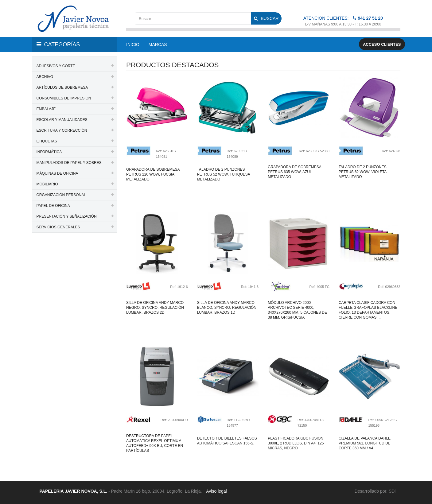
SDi (392, 491)
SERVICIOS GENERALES (58, 227)
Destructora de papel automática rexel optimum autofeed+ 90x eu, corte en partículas (155, 443)
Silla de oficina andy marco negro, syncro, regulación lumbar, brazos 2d (155, 308)
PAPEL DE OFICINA (53, 206)
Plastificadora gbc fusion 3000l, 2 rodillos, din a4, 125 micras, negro (296, 443)
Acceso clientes (382, 44)
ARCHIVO (45, 77)
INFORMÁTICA (49, 152)
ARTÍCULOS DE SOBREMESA (62, 87)
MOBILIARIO (47, 184)
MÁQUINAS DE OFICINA (57, 173)
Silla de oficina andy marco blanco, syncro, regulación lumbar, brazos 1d (227, 308)
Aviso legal (216, 491)
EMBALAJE (46, 109)
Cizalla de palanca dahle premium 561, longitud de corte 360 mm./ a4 (365, 443)
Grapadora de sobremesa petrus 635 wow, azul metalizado (294, 172)
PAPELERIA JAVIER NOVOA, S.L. (74, 491)
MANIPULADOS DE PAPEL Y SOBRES (69, 163)
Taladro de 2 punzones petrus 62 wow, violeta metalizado (363, 172)
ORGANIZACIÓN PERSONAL (61, 195)
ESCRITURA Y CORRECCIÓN (62, 130)
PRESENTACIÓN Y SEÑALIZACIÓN (67, 216)
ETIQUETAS (47, 141)
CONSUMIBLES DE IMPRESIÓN (64, 98)
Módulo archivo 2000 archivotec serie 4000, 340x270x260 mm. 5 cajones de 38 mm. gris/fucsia (297, 310)
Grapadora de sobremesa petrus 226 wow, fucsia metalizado (153, 174)
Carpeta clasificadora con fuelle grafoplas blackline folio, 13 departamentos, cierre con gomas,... (368, 310)
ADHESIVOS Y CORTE (56, 66)
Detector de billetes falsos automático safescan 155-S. (227, 441)
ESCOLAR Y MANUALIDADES (62, 120)
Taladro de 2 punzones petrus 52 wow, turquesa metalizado (224, 174)
